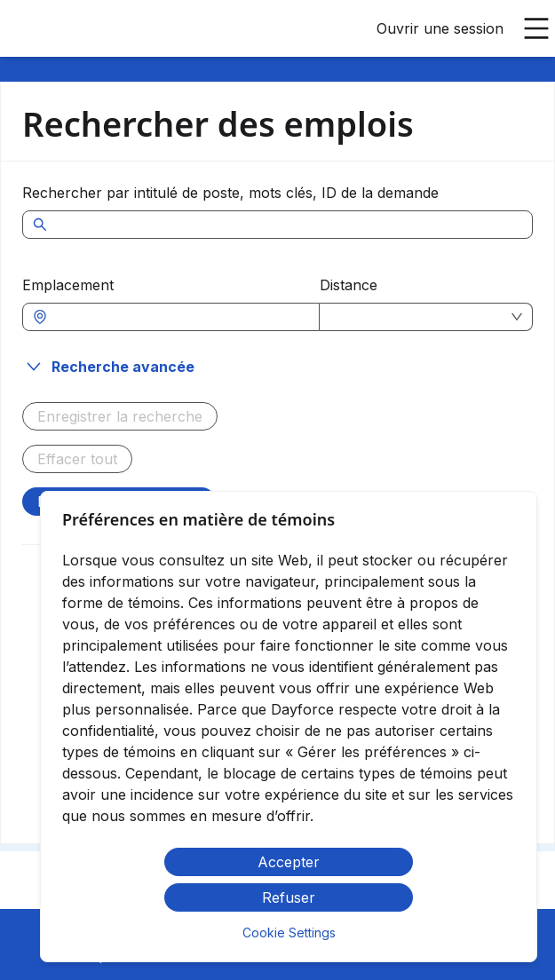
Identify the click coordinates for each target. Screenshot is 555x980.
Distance (349, 285)
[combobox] (180, 317)
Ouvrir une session (440, 28)
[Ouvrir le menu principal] (536, 28)
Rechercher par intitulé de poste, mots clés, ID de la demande (230, 193)
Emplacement (68, 285)
